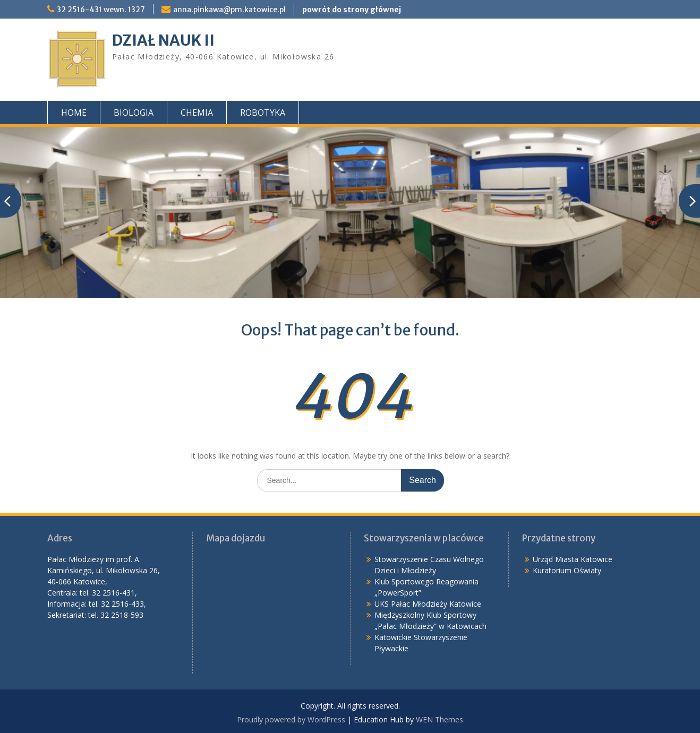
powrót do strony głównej (352, 10)
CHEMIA (197, 113)
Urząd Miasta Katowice (573, 559)
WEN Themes (439, 719)
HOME (74, 113)
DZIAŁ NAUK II (163, 40)
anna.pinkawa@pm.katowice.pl (229, 10)
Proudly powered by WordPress (291, 719)
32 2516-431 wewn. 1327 (101, 10)
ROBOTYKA (263, 113)
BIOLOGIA (134, 113)
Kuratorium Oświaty (567, 570)
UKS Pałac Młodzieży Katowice (428, 604)
